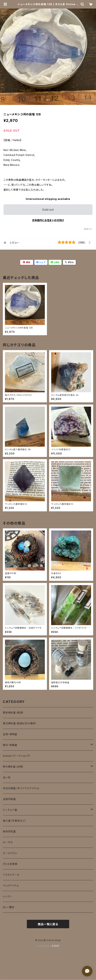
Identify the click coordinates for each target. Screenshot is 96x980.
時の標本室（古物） (13, 767)
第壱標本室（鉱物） (13, 713)
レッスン (7, 896)
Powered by (48, 946)
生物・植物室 (10, 734)
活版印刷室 (9, 799)
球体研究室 (9, 831)
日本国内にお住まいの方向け (48, 220)
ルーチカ (8, 842)
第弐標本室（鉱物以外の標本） (20, 723)
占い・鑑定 (9, 907)
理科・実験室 (10, 745)
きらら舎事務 (10, 864)
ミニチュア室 (10, 810)
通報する (88, 229)
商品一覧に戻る (48, 924)
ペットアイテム (11, 885)
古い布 (7, 777)
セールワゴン (10, 853)
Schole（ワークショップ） (17, 756)
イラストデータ (11, 875)
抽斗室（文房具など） (15, 821)
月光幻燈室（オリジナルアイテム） (21, 788)
